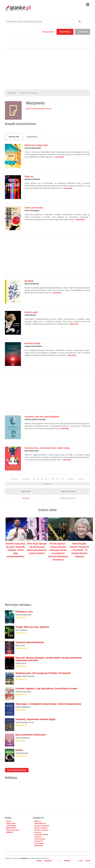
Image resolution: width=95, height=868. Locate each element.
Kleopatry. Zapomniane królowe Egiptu (36, 719)
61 (34, 479)
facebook (65, 861)
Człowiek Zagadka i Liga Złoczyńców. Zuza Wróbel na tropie (46, 689)
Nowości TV (39, 841)
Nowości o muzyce (41, 830)
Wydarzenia (38, 846)
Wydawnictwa (11, 828)
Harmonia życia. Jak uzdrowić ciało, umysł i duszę (47, 448)
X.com (79, 861)
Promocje (38, 837)
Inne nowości (39, 843)
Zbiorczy (37, 821)
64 (46, 479)
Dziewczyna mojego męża (36, 145)
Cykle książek (11, 826)
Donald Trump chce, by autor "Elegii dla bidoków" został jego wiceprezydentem (16, 550)
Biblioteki (9, 832)
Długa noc (29, 176)
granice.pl (12, 93)
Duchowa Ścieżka (32, 343)
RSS (88, 861)
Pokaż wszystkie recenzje (17, 770)
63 (42, 479)
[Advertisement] (47, 255)
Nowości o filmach (41, 828)
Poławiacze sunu (24, 612)
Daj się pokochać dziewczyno (31, 735)
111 (57, 479)
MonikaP (26, 498)
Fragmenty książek (41, 834)
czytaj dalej (59, 157)
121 (62, 479)
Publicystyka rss (40, 823)
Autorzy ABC (11, 823)
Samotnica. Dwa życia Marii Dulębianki (42, 417)
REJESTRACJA (65, 32)
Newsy (9, 821)
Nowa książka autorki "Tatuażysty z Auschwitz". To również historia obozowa (79, 550)
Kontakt (39, 861)
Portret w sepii (31, 312)
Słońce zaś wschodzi (34, 208)
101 (53, 479)
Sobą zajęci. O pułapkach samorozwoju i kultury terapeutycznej (48, 704)
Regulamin (48, 861)
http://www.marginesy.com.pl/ (39, 109)
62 (38, 479)
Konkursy (38, 832)
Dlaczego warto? (48, 32)
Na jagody (29, 281)
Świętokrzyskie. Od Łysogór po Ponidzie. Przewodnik (43, 673)
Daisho (19, 750)
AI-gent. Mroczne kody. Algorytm (32, 627)
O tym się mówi (40, 839)
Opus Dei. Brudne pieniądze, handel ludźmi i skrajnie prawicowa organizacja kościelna (49, 659)
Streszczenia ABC (13, 830)
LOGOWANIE (82, 32)
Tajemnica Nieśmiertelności (30, 642)
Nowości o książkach (42, 826)
